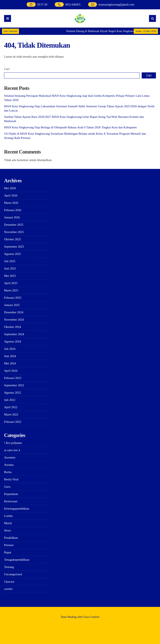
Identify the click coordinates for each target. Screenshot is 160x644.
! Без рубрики (13, 443)
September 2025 (14, 247)
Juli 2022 (10, 400)
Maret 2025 (11, 290)
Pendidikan (11, 538)
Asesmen (10, 457)
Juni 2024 (10, 356)
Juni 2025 (10, 268)
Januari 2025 (12, 305)
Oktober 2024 (13, 327)
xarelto (8, 589)
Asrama (9, 465)
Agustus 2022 (13, 393)
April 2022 (11, 407)
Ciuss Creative (91, 617)
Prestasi (9, 545)
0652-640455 (73, 5)
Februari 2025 (13, 298)
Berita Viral (11, 479)
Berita (8, 472)
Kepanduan (11, 494)
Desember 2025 (14, 225)
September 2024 (14, 334)
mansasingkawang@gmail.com (116, 5)
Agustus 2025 (13, 254)
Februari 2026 (13, 210)
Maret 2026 (11, 203)
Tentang (9, 567)
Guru (7, 487)
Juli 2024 (10, 349)
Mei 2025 (10, 276)
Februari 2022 (13, 422)
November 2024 (14, 320)
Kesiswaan (11, 501)
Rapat (8, 552)
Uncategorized (13, 574)
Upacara (9, 582)
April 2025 (11, 283)
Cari (7, 69)
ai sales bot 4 (12, 450)
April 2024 (11, 371)
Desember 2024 (14, 312)
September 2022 (14, 385)
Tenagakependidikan (17, 560)
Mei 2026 (10, 188)
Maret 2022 (11, 414)
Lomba (8, 516)
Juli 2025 (10, 261)
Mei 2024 (10, 363)
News (8, 530)
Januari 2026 (12, 217)
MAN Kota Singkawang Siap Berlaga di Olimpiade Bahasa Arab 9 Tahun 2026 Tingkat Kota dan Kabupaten (70, 127)
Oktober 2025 (13, 239)
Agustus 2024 (13, 341)
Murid (8, 523)
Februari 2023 (13, 378)
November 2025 (14, 232)
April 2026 (11, 195)
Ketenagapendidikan (17, 509)
